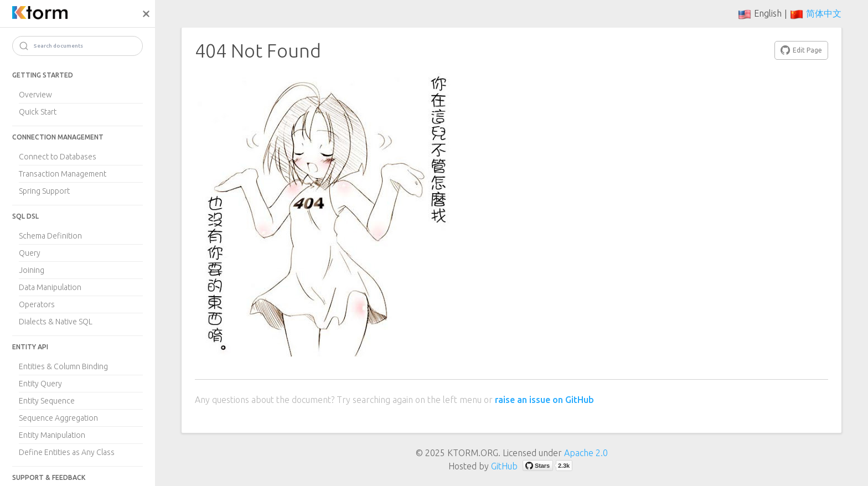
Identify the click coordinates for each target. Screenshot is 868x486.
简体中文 (824, 13)
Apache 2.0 (586, 453)
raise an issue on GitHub (544, 400)
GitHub (504, 466)
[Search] (77, 46)
